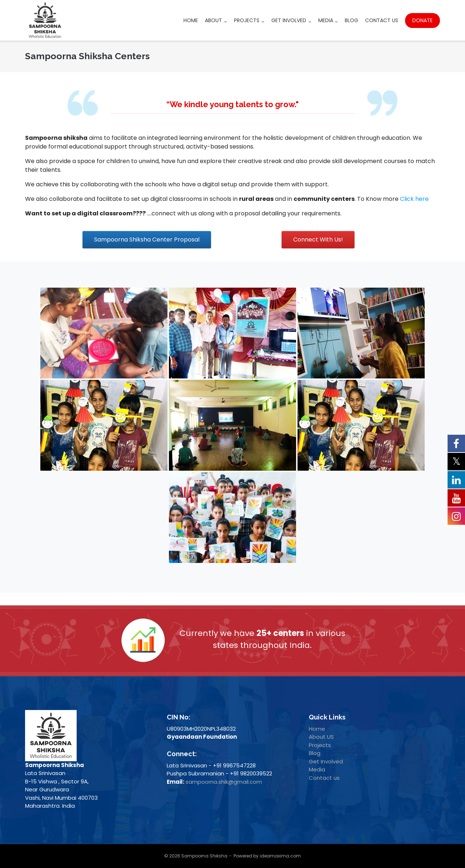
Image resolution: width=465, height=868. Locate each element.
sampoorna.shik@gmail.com (224, 782)
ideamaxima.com (280, 856)
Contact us (324, 778)
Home (191, 20)
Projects (247, 20)
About (213, 20)
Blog (351, 20)
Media (326, 20)
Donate (422, 20)
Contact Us (382, 20)
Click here (414, 199)
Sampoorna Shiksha (204, 856)
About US (321, 737)
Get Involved (289, 20)
